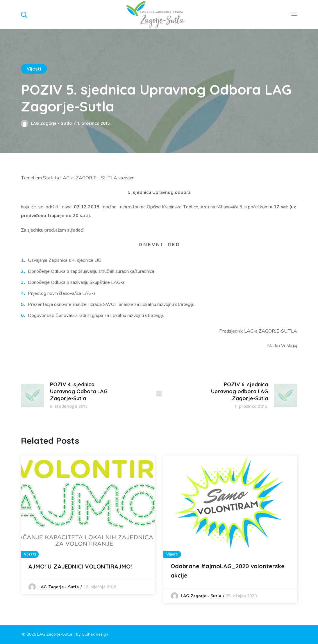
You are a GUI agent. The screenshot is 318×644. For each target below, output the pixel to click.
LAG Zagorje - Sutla (51, 123)
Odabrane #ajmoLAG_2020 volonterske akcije (228, 571)
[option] (88, 525)
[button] (24, 15)
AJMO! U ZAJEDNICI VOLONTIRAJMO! (80, 566)
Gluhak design (95, 634)
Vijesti (34, 69)
